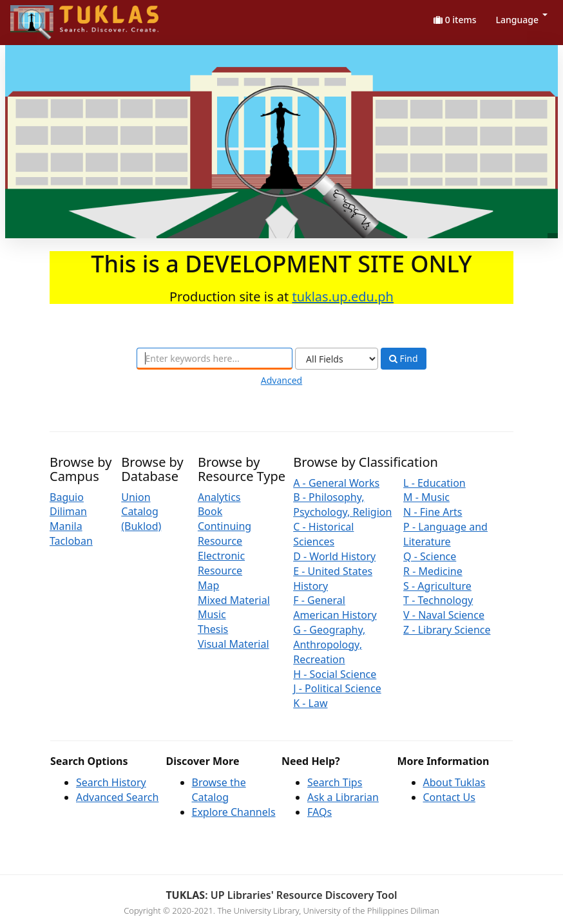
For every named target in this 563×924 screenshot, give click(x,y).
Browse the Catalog (219, 790)
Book (210, 511)
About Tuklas (454, 782)
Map (208, 585)
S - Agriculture (437, 586)
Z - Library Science (447, 630)
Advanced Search (117, 797)
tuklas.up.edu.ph (343, 297)
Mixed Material (234, 600)
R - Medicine (433, 571)
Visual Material (234, 644)
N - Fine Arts (433, 512)
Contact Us (449, 797)
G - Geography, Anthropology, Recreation (329, 645)
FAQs (320, 812)
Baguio (67, 497)
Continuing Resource (224, 533)
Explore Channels (234, 812)
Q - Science (430, 556)
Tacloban (71, 541)
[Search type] (337, 359)
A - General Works (336, 483)
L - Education (434, 483)
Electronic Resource (221, 563)
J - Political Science (337, 688)
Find (404, 359)
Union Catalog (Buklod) (141, 512)
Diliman (68, 511)
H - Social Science (335, 674)
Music (212, 614)
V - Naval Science (444, 615)
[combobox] (215, 359)
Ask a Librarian (343, 797)
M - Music (426, 497)
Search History (111, 782)
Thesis (213, 629)
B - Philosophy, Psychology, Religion (342, 504)
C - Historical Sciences (323, 534)
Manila (66, 526)
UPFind (42, 16)
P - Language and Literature (445, 534)
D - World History (334, 556)
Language (522, 20)
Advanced (281, 380)
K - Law (310, 703)
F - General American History (335, 608)
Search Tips (335, 782)
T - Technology (438, 600)
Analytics (219, 497)
